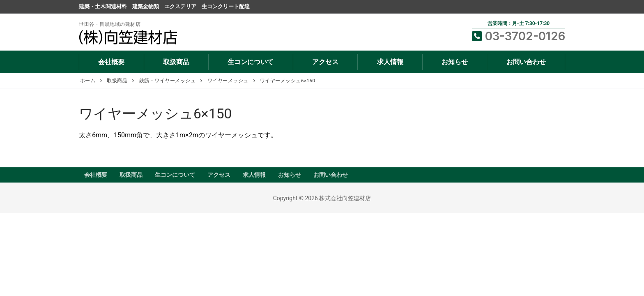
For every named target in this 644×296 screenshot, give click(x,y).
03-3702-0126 (519, 36)
